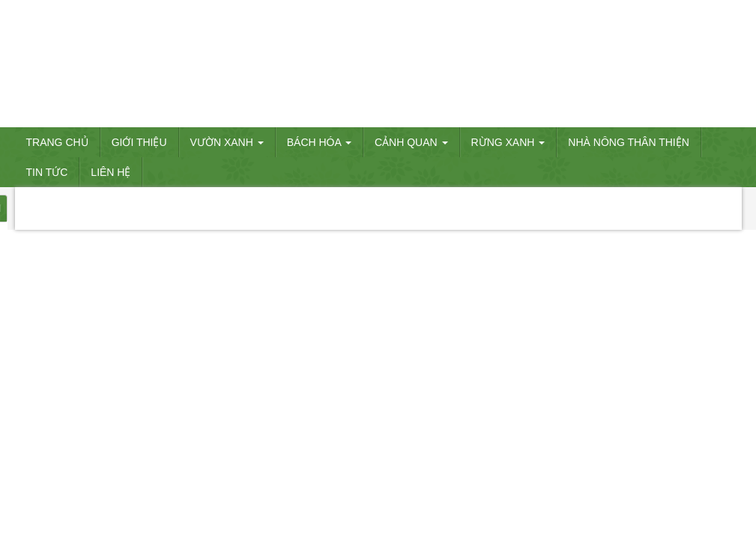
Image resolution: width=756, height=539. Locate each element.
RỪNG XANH (508, 142)
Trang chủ (57, 142)
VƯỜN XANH (227, 142)
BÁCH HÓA (319, 142)
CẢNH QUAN (411, 142)
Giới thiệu (139, 142)
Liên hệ (111, 172)
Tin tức (47, 172)
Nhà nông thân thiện (629, 142)
